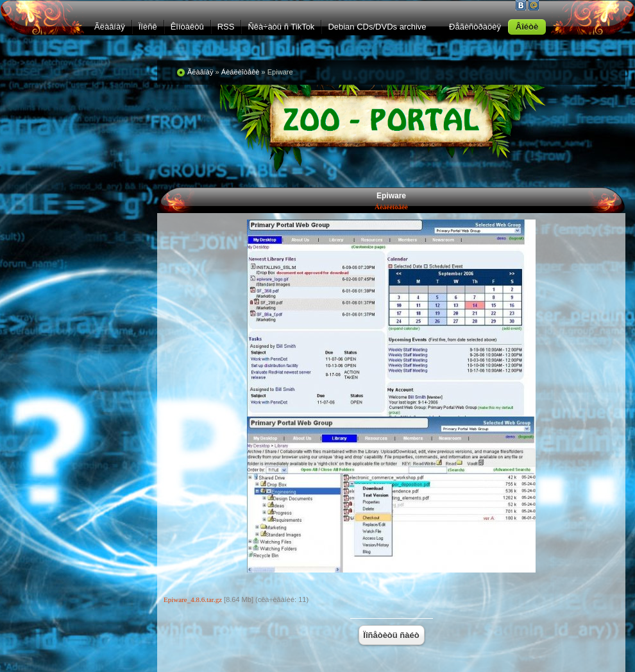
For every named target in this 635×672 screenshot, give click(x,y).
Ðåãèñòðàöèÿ (475, 27)
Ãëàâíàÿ (110, 27)
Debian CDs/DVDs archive (377, 27)
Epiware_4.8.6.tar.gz (193, 599)
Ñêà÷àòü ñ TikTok (281, 27)
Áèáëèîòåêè (391, 207)
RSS (226, 27)
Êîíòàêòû (187, 27)
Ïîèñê (148, 27)
